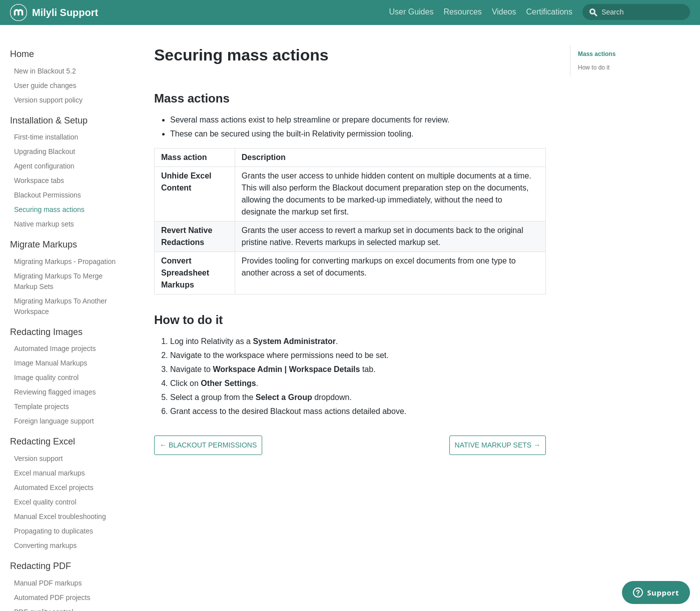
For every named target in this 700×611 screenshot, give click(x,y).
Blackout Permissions (48, 195)
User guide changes (45, 85)
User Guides (434, 12)
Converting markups (45, 545)
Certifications (572, 12)
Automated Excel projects (54, 487)
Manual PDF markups (48, 583)
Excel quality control (45, 502)
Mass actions (597, 54)
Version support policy (48, 100)
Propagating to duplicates (54, 531)
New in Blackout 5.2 (45, 71)
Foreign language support (54, 421)
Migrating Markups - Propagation (65, 261)
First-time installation (46, 137)
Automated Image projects (55, 348)
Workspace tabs (39, 180)
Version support (38, 458)
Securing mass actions (49, 209)
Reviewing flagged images (55, 392)
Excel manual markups (50, 473)
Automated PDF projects (52, 597)
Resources (485, 12)
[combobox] (647, 12)
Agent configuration (44, 166)
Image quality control (46, 377)
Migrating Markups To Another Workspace (61, 306)
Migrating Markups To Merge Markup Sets (58, 281)
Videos (527, 12)
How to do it (594, 67)
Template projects (42, 406)
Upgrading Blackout (45, 151)
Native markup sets (44, 224)
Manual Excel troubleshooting (60, 516)
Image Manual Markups (51, 363)
